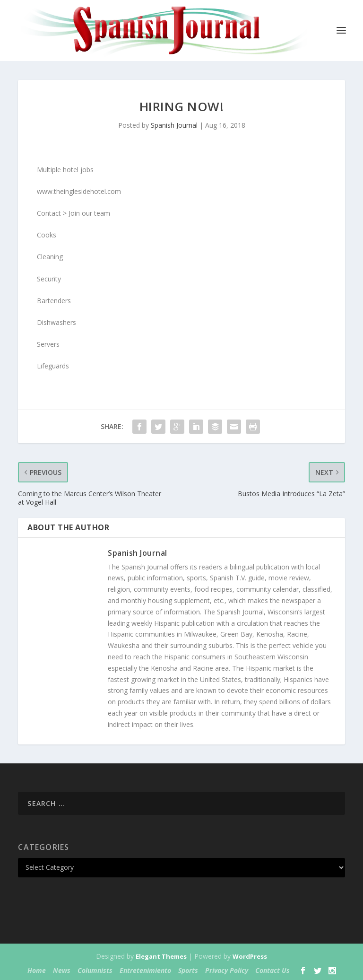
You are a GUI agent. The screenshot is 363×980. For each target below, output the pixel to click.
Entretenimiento (145, 970)
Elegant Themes (161, 956)
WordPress (250, 956)
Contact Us (272, 970)
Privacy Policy (227, 970)
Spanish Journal (174, 125)
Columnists (95, 970)
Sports (188, 970)
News (62, 970)
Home (37, 970)
